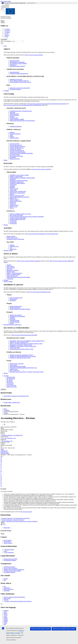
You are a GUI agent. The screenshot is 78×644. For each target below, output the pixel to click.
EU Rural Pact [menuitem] (13, 223)
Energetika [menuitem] (12, 186)
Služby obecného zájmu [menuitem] (16, 201)
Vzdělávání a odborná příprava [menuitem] (17, 183)
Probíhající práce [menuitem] (14, 118)
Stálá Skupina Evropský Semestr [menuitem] (18, 366)
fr (1, 470)
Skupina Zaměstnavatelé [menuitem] (16, 306)
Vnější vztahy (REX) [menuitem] (15, 348)
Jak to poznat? (32, 3)
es (1, 466)
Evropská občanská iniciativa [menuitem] (17, 151)
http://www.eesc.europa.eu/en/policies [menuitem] (42, 169)
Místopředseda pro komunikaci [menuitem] (17, 62)
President (6, 280)
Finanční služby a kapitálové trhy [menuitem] (18, 191)
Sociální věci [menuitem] (13, 204)
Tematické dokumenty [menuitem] (15, 134)
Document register (9, 550)
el (1, 463)
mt (1, 477)
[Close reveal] (2, 604)
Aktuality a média (8, 251)
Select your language (6, 41)
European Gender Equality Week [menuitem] (18, 218)
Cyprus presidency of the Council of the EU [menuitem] (20, 82)
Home (5, 409)
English (6, 617)
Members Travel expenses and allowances (14, 569)
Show (2, 534)
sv (1, 486)
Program (6, 225)
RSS (5, 580)
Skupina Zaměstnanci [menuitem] (15, 308)
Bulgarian (6, 611)
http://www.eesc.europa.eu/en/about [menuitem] (34, 55)
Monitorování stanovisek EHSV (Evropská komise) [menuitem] (22, 121)
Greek (5, 616)
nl (1, 478)
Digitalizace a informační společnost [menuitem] (19, 181)
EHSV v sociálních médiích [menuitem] (13, 274)
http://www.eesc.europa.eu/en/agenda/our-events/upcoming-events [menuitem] (42, 234)
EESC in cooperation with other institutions (14, 597)
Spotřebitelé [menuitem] (13, 179)
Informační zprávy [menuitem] (14, 114)
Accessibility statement (9, 572)
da (1, 460)
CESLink (6, 600)
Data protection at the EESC (11, 559)
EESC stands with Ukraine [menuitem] (16, 156)
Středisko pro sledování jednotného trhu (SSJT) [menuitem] (21, 355)
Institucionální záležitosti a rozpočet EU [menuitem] (20, 197)
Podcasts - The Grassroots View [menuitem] (14, 273)
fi (1, 468)
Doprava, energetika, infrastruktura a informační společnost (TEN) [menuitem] (26, 344)
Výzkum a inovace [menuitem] (14, 200)
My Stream (9, 381)
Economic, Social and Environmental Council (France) (18, 601)
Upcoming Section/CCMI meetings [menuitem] (15, 239)
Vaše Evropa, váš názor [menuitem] (15, 149)
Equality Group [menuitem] (14, 369)
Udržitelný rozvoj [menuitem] (14, 205)
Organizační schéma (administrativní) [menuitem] (19, 74)
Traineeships (7, 588)
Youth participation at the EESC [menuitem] (18, 219)
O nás (5, 46)
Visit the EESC (7, 542)
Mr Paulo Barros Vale (7, 441)
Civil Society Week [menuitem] (14, 144)
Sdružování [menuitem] (13, 319)
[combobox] (17, 41)
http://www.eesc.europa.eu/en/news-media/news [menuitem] (29, 261)
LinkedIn (7, 29)
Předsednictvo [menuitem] (13, 65)
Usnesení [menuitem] (12, 116)
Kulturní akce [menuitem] (13, 249)
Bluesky (6, 35)
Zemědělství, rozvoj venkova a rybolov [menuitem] (19, 175)
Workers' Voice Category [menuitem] (16, 315)
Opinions (6, 413)
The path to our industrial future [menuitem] (18, 152)
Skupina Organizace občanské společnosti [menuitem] (20, 309)
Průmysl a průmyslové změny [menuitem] (17, 196)
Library (5, 551)
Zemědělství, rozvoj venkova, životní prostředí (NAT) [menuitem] (23, 346)
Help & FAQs (10, 383)
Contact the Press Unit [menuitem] (12, 276)
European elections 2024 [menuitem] (16, 145)
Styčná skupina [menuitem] (13, 365)
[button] (4, 525)
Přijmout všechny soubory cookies (41, 629)
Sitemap (6, 579)
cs (1, 459)
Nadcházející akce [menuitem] (14, 246)
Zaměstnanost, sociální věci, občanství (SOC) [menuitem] (21, 345)
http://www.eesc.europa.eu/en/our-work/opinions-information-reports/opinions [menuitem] (47, 104)
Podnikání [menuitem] (12, 187)
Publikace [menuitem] (12, 132)
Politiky (6, 160)
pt (1, 481)
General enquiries (8, 543)
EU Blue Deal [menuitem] (13, 221)
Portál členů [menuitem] (13, 300)
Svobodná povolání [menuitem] (14, 320)
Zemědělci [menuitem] (12, 318)
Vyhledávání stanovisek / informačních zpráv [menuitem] (21, 111)
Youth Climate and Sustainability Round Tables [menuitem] (21, 153)
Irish (5, 624)
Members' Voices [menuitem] (11, 272)
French (5, 623)
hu (1, 471)
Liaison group (7, 598)
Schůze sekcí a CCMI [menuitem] (12, 238)
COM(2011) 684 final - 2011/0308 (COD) (11, 435)
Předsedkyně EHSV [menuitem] (15, 61)
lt (1, 474)
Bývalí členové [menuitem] (13, 299)
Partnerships (7, 591)
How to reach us (8, 540)
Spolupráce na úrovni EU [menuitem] (16, 79)
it (1, 473)
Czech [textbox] (13, 41)
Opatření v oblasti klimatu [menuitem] (16, 176)
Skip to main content (6, 1)
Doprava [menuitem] (12, 208)
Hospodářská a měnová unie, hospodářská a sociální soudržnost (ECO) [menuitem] (27, 341)
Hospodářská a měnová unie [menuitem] (17, 182)
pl (1, 479)
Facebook (7, 32)
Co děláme (6, 91)
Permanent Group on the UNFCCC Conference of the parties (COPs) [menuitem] (27, 372)
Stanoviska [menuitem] (12, 112)
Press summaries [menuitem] (11, 268)
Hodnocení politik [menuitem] (14, 138)
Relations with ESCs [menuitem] (15, 159)
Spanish (6, 619)
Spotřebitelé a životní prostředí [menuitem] (17, 316)
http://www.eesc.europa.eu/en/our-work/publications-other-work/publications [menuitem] (23, 105)
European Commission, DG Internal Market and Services (15, 518)
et (1, 467)
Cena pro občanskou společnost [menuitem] (17, 146)
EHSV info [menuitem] (9, 269)
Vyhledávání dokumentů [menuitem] (16, 126)
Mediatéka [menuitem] (10, 279)
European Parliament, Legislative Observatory (13, 520)
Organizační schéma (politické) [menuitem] (17, 66)
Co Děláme (6, 410)
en (1, 464)
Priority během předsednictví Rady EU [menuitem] (19, 81)
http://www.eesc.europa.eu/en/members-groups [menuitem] (39, 292)
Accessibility (4, 39)
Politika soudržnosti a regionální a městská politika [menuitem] (22, 178)
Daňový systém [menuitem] (14, 207)
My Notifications (11, 379)
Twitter (6, 34)
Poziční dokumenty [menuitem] (14, 115)
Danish (5, 613)
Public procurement (8, 589)
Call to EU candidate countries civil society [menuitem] (20, 214)
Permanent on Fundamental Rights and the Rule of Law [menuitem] (23, 368)
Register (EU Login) (12, 387)
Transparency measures (9, 567)
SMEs (2, 449)
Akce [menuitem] (11, 248)
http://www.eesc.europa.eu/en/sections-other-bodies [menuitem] (25, 335)
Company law (4, 451)
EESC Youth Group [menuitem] (15, 370)
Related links (7, 528)
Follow (3, 523)
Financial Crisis (4, 452)
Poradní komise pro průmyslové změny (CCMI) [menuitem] (21, 349)
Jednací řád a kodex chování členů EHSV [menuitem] (20, 88)
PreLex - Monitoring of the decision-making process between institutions (19, 521)
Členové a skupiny (8, 281)
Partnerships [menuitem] (13, 157)
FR (4, 424)
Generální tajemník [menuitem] (14, 72)
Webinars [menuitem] (12, 245)
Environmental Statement (10, 560)
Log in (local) (10, 384)
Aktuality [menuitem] (9, 265)
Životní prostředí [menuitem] (14, 189)
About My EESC (11, 377)
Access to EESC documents (10, 568)
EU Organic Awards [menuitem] (15, 155)
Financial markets (5, 453)
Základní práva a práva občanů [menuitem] (17, 193)
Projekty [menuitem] (12, 136)
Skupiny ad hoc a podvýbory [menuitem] (17, 364)
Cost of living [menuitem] (13, 222)
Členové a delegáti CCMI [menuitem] (16, 298)
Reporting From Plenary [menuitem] (13, 270)
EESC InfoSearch (9, 552)
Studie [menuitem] (11, 135)
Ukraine (6, 373)
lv (1, 475)
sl (1, 485)
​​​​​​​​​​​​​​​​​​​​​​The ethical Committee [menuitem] (15, 89)
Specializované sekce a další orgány (12, 325)
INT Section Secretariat (26, 512)
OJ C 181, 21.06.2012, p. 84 (8, 438)
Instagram (7, 31)
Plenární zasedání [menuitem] (11, 236)
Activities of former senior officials (12, 571)
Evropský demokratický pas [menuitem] (17, 148)
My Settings (10, 380)
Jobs (5, 586)
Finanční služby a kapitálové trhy (12, 402)
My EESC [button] (6, 376)
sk (1, 484)
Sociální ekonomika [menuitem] (15, 322)
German (6, 615)
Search (3, 22)
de (1, 462)
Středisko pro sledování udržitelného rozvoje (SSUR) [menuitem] (23, 356)
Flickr (6, 37)
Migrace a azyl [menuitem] (13, 198)
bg (1, 458)
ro (1, 482)
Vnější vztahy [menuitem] (13, 190)
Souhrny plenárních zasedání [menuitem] (17, 119)
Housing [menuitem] (12, 194)
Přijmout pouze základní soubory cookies (64, 629)
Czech (5, 612)
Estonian (6, 620)
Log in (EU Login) (11, 385)
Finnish (5, 622)
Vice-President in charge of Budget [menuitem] (18, 63)
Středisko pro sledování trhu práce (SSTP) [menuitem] (20, 358)
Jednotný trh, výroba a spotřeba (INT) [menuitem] (19, 342)
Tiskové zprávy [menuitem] (10, 266)
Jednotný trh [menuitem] (13, 202)
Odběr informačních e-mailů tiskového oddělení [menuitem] (18, 277)
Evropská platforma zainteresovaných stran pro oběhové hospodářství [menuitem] (27, 217)
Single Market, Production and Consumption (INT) (16, 396)
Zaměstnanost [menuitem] (13, 185)
